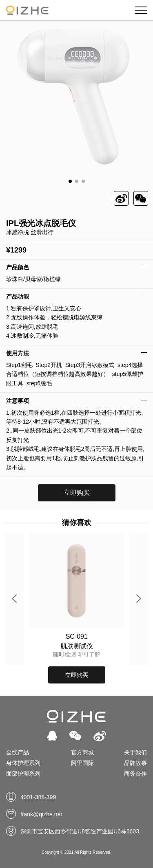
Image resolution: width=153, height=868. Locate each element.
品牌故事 (135, 763)
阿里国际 (82, 763)
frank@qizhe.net (41, 814)
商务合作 (135, 774)
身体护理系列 (23, 763)
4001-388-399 (38, 797)
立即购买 (77, 493)
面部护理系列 (23, 774)
